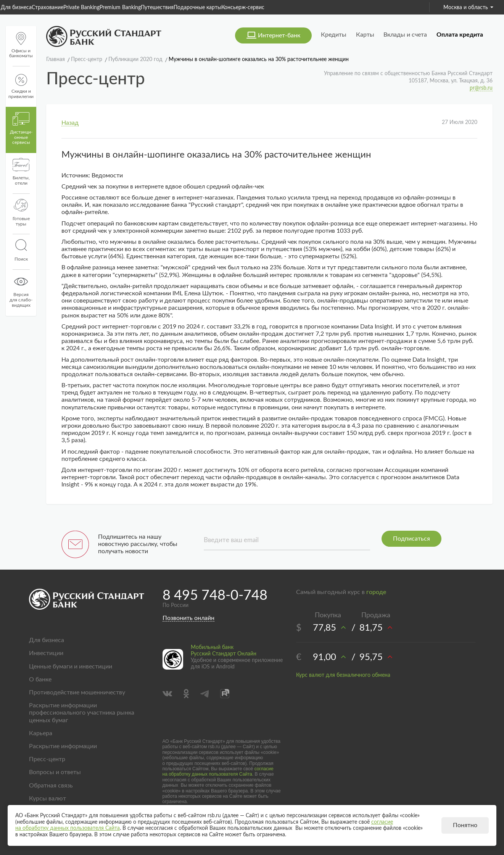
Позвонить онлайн (188, 618)
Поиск (21, 250)
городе (376, 592)
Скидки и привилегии (21, 86)
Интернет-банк (279, 35)
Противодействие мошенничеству (77, 692)
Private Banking (81, 8)
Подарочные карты (197, 8)
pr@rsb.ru (481, 88)
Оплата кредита (460, 35)
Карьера (41, 733)
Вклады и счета (405, 35)
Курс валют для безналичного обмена (343, 675)
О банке (40, 679)
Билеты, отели (21, 172)
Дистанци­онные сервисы (21, 129)
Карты (365, 35)
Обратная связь (51, 786)
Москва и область (468, 8)
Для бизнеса (16, 8)
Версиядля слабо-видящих (21, 291)
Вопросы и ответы (55, 772)
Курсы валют (48, 799)
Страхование (48, 8)
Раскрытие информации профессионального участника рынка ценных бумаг (82, 713)
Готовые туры (21, 213)
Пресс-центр (47, 759)
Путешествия (157, 8)
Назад (70, 123)
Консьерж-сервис (243, 8)
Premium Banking (120, 8)
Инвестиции (46, 653)
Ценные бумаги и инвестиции (71, 667)
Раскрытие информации (63, 746)
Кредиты (334, 35)
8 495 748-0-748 (215, 596)
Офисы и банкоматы (21, 45)
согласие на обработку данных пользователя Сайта (218, 771)
